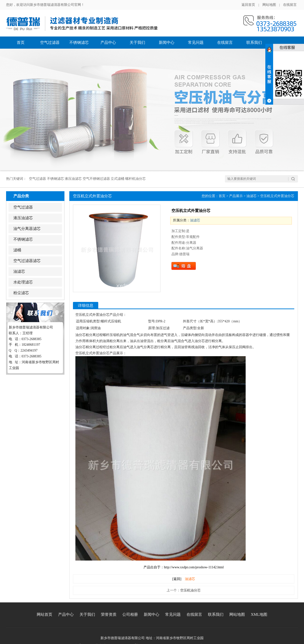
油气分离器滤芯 (27, 229)
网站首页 (45, 614)
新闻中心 (167, 42)
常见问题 (196, 42)
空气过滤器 (50, 42)
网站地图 (269, 5)
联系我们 (254, 42)
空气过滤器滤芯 (27, 261)
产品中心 (108, 42)
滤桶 (17, 250)
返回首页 (248, 5)
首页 (21, 42)
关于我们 (137, 42)
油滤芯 (19, 271)
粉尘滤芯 (21, 293)
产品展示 (236, 196)
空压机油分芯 (190, 590)
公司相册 (130, 614)
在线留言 (290, 5)
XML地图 (259, 614)
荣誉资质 (109, 614)
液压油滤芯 (23, 218)
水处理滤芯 (23, 282)
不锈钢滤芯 (79, 42)
